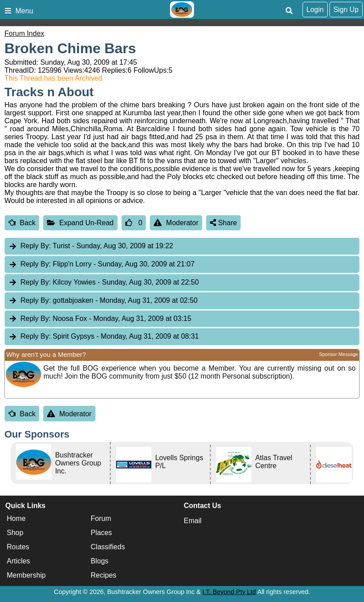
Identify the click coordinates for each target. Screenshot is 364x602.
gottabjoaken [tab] (103, 301)
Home (16, 518)
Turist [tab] (91, 246)
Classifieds (108, 547)
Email (193, 521)
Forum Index (24, 33)
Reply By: (35, 246)
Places (101, 533)
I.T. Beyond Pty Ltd (229, 592)
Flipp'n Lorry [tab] (101, 264)
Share (223, 223)
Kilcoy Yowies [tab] (104, 283)
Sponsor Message (339, 354)
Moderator (176, 223)
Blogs (100, 561)
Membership (26, 575)
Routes (18, 547)
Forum (101, 518)
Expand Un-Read (80, 223)
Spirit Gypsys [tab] (104, 337)
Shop (15, 533)
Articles (18, 561)
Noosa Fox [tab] (100, 319)
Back (22, 223)
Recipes (104, 575)
